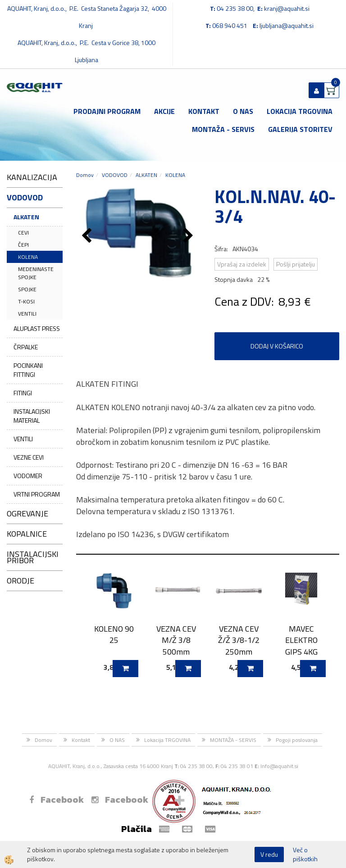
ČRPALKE (26, 347)
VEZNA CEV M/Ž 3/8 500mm (176, 640)
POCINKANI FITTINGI (28, 370)
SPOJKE (27, 289)
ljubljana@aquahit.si (287, 25)
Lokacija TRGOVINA (300, 111)
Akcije (164, 111)
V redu (269, 854)
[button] (189, 236)
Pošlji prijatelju (296, 264)
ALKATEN (26, 217)
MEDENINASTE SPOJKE (36, 273)
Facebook (57, 800)
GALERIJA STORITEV (300, 129)
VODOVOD (115, 175)
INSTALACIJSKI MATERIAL (32, 416)
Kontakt (204, 111)
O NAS (243, 111)
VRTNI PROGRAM (37, 494)
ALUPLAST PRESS (37, 328)
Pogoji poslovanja (297, 740)
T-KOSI (26, 301)
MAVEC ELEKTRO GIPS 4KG (301, 640)
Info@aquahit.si (279, 766)
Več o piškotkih (305, 854)
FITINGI (23, 393)
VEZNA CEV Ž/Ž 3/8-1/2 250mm (239, 640)
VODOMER (28, 476)
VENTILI (27, 314)
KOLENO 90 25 (114, 634)
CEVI (23, 233)
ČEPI (23, 245)
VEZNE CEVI (29, 457)
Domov (85, 175)
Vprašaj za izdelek (242, 264)
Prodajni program (107, 111)
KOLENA (28, 257)
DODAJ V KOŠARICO (277, 346)
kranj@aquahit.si (287, 8)
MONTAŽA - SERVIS (223, 129)
